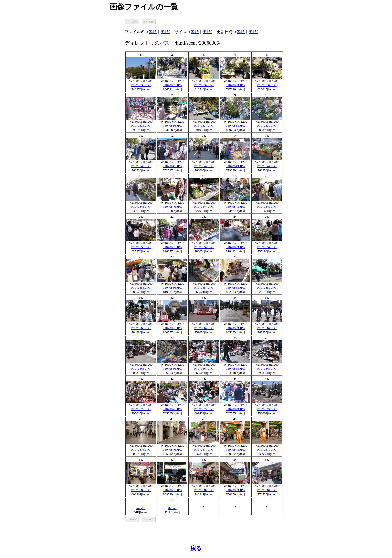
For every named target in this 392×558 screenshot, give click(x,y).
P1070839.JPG (267, 126)
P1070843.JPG (235, 166)
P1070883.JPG (235, 490)
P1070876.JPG (172, 449)
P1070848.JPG (235, 207)
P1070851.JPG (172, 247)
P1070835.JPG (141, 126)
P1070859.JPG (267, 287)
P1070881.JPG (172, 490)
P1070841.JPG (172, 166)
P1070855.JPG (141, 287)
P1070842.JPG (204, 166)
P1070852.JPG (204, 247)
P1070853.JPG (235, 247)
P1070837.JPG (204, 126)
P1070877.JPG (204, 449)
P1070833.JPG (235, 85)
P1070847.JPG (204, 207)
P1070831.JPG (172, 85)
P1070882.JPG (204, 490)
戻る (196, 548)
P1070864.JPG (267, 328)
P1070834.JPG (267, 85)
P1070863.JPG (235, 328)
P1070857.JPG (204, 287)
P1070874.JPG (267, 409)
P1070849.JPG (267, 207)
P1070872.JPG (204, 409)
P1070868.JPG (235, 368)
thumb (172, 508)
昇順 (153, 32)
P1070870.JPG (141, 409)
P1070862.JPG (204, 328)
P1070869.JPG (267, 368)
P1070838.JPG (235, 126)
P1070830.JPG (141, 85)
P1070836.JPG (172, 126)
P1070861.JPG (172, 328)
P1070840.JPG (141, 166)
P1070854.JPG (267, 247)
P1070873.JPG (235, 409)
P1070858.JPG (235, 287)
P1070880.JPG (141, 490)
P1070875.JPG (141, 449)
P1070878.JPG (235, 449)
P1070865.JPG (141, 368)
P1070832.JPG (204, 85)
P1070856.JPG (172, 287)
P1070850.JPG (141, 247)
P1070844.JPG (267, 166)
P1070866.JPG (172, 368)
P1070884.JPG (267, 490)
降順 (165, 32)
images (141, 508)
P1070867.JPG (204, 368)
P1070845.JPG (141, 207)
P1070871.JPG (172, 409)
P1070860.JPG (141, 328)
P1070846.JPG (172, 207)
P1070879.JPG (267, 449)
